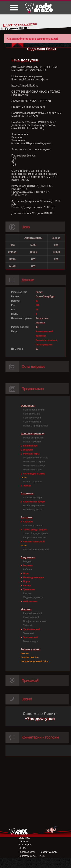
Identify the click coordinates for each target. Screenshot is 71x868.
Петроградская (44, 345)
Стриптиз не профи (34, 502)
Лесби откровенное (34, 506)
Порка (27, 581)
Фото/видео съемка (34, 474)
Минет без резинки (34, 438)
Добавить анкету (48, 852)
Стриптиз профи (32, 498)
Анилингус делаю (33, 526)
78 (37, 310)
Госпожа (28, 565)
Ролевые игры (31, 454)
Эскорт (27, 486)
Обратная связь (27, 852)
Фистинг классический (36, 550)
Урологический (32, 629)
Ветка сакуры (31, 641)
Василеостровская (46, 340)
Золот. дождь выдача (35, 530)
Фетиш (27, 585)
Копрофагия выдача (35, 538)
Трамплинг (29, 589)
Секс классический (34, 410)
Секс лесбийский (33, 422)
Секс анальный (32, 414)
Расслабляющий (32, 613)
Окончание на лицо (34, 466)
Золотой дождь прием (36, 534)
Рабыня (27, 569)
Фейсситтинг (30, 601)
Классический (31, 617)
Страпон (28, 522)
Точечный (29, 633)
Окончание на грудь (34, 462)
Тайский (28, 625)
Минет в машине (32, 482)
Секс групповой (32, 418)
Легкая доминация (34, 577)
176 (37, 305)
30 (37, 301)
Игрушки (28, 450)
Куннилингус (30, 446)
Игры (26, 573)
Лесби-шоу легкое (33, 510)
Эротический (30, 637)
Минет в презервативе (36, 426)
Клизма (27, 593)
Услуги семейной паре (36, 458)
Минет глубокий (32, 442)
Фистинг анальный (34, 542)
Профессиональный (35, 621)
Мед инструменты (33, 597)
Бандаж (27, 561)
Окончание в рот (32, 470)
